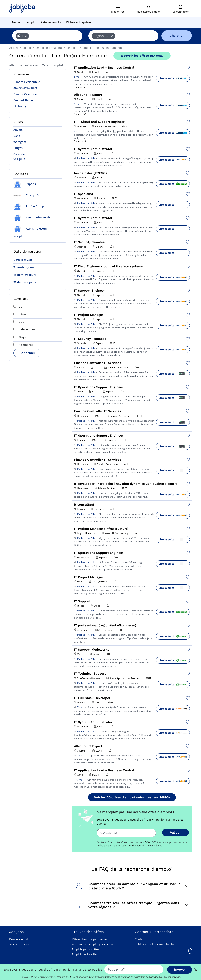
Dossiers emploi (20, 939)
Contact (140, 939)
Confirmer (27, 353)
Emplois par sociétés (86, 949)
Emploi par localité (84, 954)
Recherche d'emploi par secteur (93, 944)
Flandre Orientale (25, 94)
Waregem (20, 142)
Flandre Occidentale (27, 82)
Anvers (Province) (25, 88)
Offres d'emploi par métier (90, 939)
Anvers (18, 130)
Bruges (18, 148)
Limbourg (20, 106)
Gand (17, 136)
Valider (175, 832)
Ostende (19, 154)
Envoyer (180, 970)
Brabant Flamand (25, 100)
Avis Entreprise (19, 944)
